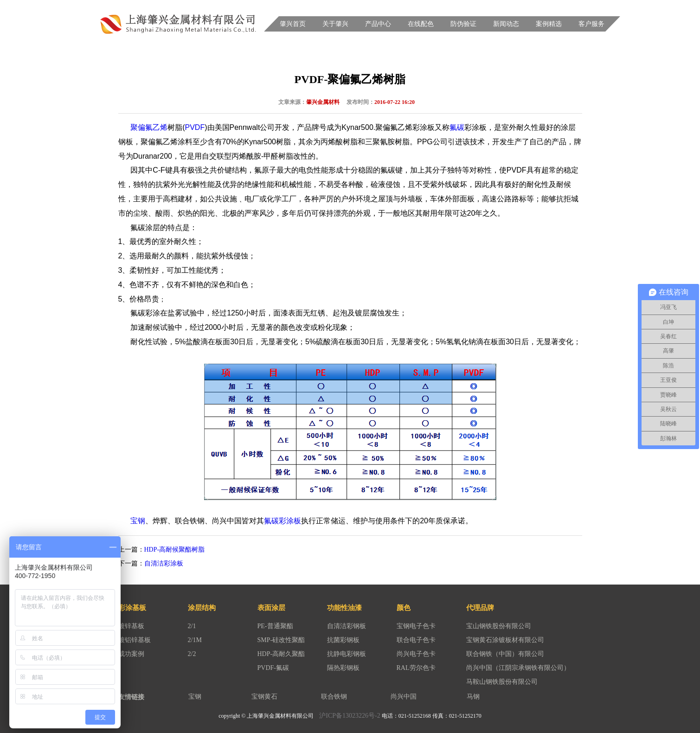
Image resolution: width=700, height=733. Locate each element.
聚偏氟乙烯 (149, 127)
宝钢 (138, 521)
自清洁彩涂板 (164, 563)
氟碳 (457, 127)
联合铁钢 (334, 697)
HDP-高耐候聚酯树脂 (175, 550)
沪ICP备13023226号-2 (350, 716)
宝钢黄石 (264, 697)
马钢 (473, 697)
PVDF (195, 127)
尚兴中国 (404, 697)
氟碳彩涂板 (283, 521)
